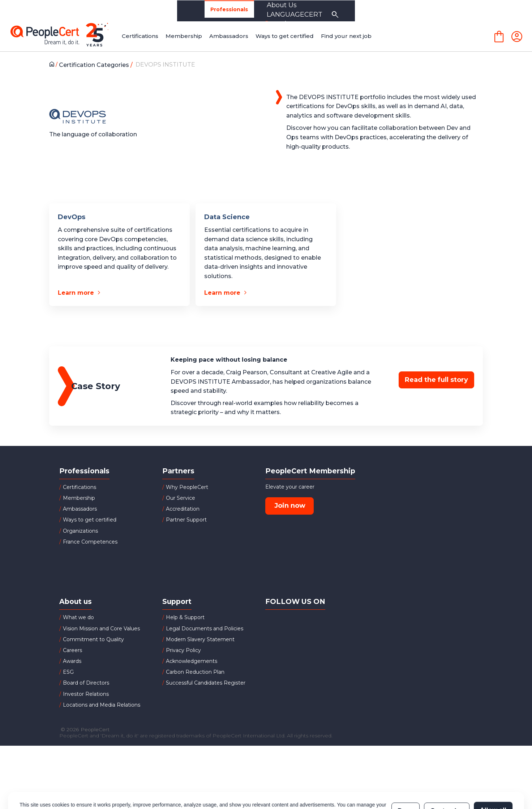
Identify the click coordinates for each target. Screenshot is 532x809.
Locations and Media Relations (102, 705)
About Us (369, 11)
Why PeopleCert (187, 487)
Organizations (157, 11)
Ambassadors (80, 509)
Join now (290, 506)
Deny (406, 779)
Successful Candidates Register (206, 683)
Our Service (181, 498)
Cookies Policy (110, 783)
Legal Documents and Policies (205, 629)
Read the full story (436, 380)
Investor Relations (86, 694)
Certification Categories (96, 65)
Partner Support (186, 520)
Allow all (493, 779)
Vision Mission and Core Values (101, 629)
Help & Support (185, 617)
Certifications (80, 487)
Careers (72, 650)
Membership (79, 498)
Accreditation (183, 509)
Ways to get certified (90, 520)
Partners (211, 11)
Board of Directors (86, 683)
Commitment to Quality (93, 639)
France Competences (90, 542)
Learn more (76, 293)
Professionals (96, 11)
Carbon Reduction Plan (195, 672)
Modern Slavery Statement (200, 639)
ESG (68, 672)
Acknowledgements (192, 661)
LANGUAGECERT (431, 11)
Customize (447, 779)
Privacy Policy (183, 650)
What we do (78, 617)
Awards (72, 661)
